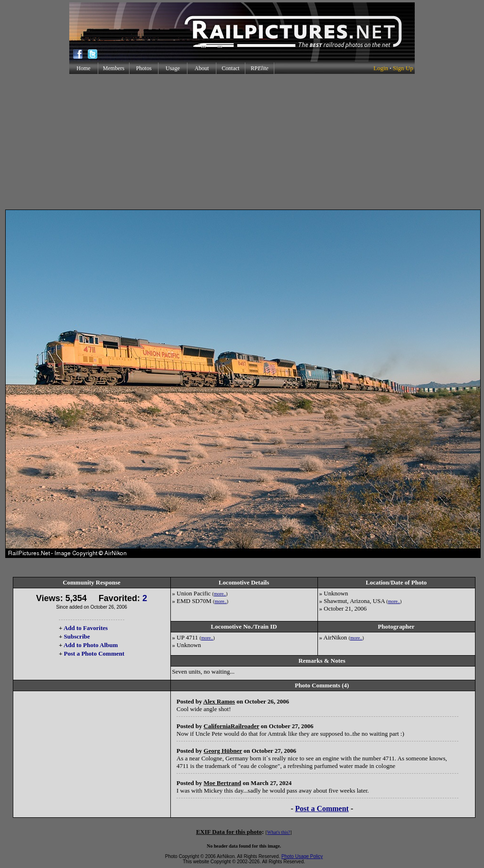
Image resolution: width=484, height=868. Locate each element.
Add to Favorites (86, 628)
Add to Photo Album (91, 645)
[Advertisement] (242, 142)
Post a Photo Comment (94, 653)
